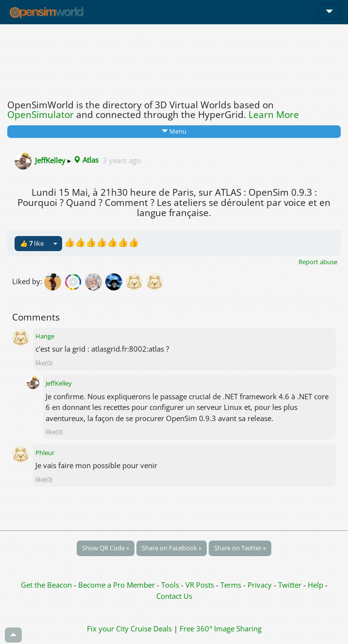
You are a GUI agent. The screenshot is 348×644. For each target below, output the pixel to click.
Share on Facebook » (172, 548)
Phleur (45, 453)
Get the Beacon (46, 585)
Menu (174, 131)
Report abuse (318, 262)
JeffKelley (50, 160)
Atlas (86, 160)
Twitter (290, 585)
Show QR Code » (106, 548)
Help (315, 585)
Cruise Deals (151, 628)
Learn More (274, 115)
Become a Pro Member (117, 585)
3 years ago (122, 160)
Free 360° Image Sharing (221, 628)
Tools (171, 585)
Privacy (260, 585)
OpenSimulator (41, 115)
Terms (232, 585)
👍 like (32, 243)
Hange (45, 336)
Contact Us (174, 596)
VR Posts (201, 585)
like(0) (44, 363)
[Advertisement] (174, 59)
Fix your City (108, 628)
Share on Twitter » (240, 548)
